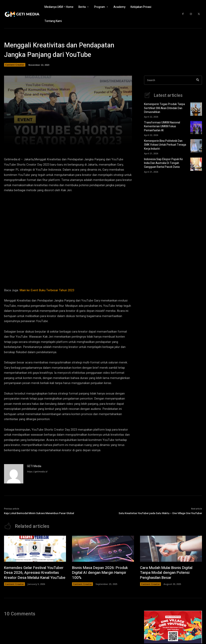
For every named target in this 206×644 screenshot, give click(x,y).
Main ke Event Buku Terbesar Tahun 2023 (47, 290)
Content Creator (15, 65)
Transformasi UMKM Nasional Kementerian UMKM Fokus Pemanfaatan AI (161, 126)
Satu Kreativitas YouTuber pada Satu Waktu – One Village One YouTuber (160, 513)
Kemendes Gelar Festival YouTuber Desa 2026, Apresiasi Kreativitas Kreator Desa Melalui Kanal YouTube (33, 572)
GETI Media (34, 466)
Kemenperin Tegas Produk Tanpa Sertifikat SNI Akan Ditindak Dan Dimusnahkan (163, 108)
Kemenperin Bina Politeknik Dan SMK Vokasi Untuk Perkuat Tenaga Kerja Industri (165, 143)
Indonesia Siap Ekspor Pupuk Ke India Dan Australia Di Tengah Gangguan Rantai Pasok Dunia (163, 161)
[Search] (198, 80)
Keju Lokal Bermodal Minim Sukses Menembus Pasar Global (39, 513)
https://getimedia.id (37, 472)
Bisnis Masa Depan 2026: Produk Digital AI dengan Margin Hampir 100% (102, 570)
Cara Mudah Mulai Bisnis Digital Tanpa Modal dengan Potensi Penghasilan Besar (171, 572)
